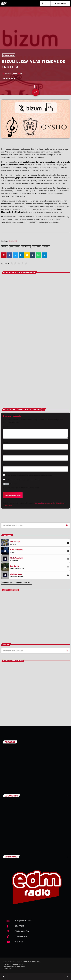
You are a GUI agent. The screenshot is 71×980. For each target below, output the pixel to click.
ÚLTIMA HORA (9, 55)
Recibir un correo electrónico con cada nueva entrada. (22, 480)
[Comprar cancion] (67, 543)
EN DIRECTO (60, 3)
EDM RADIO (13, 241)
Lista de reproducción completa (16, 583)
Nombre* (6, 442)
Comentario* (7, 427)
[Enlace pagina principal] (4, 3)
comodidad (15, 247)
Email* (5, 453)
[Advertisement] (35, 31)
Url (4, 464)
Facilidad (36, 247)
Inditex (46, 247)
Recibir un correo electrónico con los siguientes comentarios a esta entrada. (29, 475)
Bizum (5, 247)
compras (26, 247)
